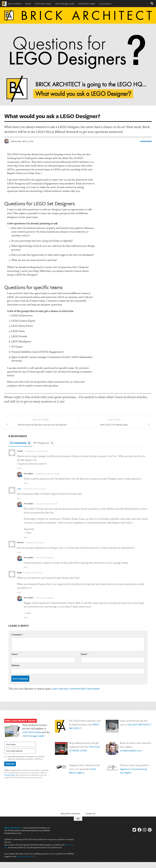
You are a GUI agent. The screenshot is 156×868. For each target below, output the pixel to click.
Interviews (146, 141)
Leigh (19, 489)
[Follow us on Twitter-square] (134, 830)
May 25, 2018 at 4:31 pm (36, 543)
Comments (20, 443)
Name (15, 654)
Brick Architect (12, 4)
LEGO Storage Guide (65, 4)
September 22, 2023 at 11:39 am (48, 474)
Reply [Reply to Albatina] (19, 552)
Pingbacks (44, 443)
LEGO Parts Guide (43, 4)
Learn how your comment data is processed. (76, 689)
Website (15, 666)
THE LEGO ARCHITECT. (139, 725)
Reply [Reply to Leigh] (19, 498)
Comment (17, 635)
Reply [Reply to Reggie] (19, 592)
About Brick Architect (70, 814)
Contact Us (90, 814)
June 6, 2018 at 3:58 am (45, 558)
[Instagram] (145, 830)
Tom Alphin (16, 141)
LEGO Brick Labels (87, 4)
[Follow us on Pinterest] (150, 830)
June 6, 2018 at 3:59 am (45, 598)
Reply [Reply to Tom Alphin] (26, 483)
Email (84, 654)
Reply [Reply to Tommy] (19, 468)
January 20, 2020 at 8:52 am (47, 504)
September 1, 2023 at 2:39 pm (37, 451)
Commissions (105, 4)
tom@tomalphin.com (131, 751)
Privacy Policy (10, 775)
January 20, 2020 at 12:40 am (35, 489)
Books (28, 4)
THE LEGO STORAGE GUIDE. (85, 749)
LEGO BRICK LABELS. (83, 771)
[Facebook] (140, 830)
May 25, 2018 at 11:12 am (34, 573)
